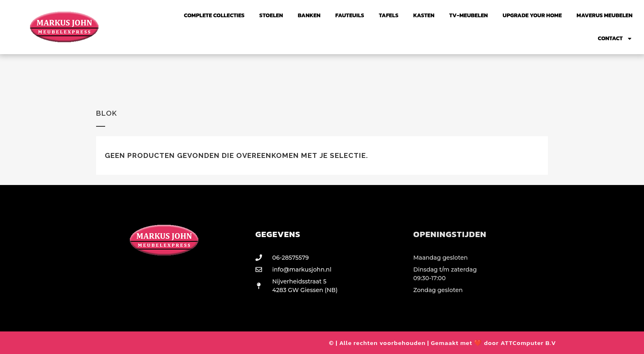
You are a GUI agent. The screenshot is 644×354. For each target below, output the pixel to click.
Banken (309, 15)
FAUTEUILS (350, 15)
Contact (615, 39)
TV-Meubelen (469, 15)
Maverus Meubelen (605, 15)
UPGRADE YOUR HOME (532, 15)
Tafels (389, 15)
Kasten (424, 15)
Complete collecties (214, 15)
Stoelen (271, 15)
